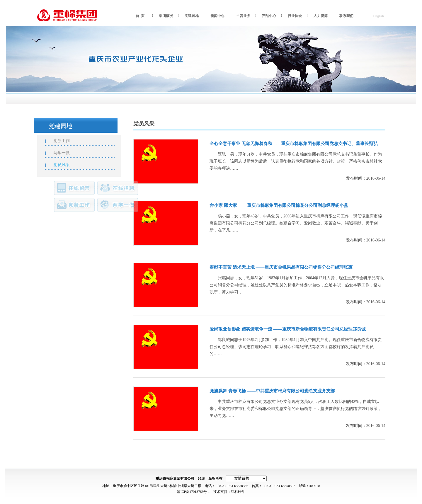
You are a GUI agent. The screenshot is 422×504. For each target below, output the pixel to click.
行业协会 (295, 16)
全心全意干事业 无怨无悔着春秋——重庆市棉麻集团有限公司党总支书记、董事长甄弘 (294, 144)
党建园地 (192, 16)
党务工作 (64, 141)
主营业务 (243, 16)
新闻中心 (217, 16)
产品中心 (269, 16)
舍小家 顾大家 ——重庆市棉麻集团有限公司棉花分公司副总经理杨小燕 (279, 205)
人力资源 (321, 16)
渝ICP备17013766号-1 (194, 492)
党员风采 (64, 165)
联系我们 (346, 16)
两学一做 (64, 153)
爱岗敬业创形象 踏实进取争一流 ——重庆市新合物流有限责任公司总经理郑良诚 (288, 329)
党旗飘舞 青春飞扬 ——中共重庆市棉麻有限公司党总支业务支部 (272, 391)
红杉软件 (238, 492)
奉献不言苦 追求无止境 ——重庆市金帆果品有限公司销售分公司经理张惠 (281, 267)
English (378, 16)
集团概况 (166, 16)
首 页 (140, 16)
